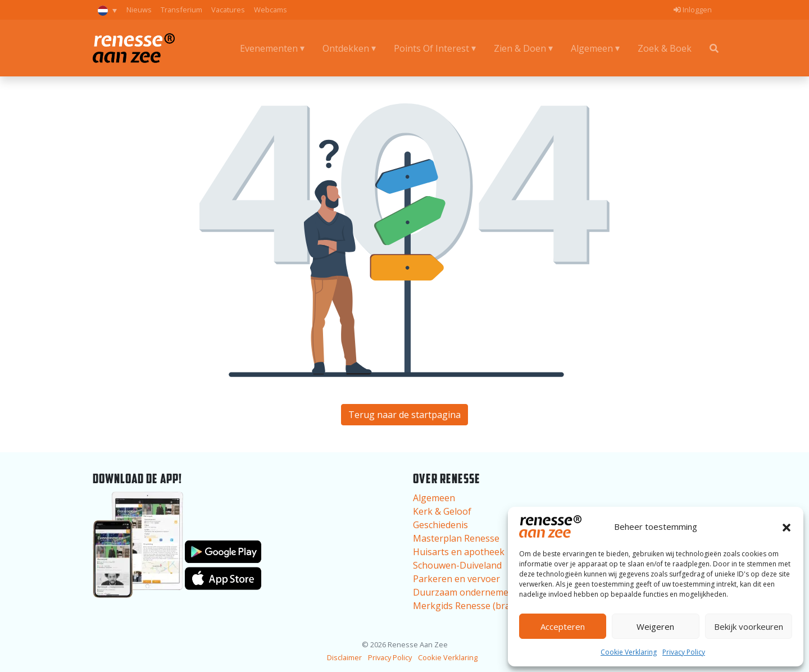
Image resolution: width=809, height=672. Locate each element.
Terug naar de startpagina (404, 415)
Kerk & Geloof (442, 511)
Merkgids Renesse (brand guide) (481, 606)
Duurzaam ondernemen (463, 592)
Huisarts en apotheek (459, 552)
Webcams (271, 10)
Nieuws (139, 10)
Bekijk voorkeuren (749, 626)
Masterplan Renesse (456, 538)
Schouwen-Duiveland (457, 565)
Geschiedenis (440, 525)
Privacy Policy (684, 652)
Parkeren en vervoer (456, 579)
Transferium (181, 10)
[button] (787, 526)
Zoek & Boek (665, 48)
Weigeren (655, 626)
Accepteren (563, 626)
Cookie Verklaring (629, 652)
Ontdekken (346, 48)
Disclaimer (344, 657)
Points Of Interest (431, 48)
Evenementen (269, 48)
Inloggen (693, 10)
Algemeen (592, 48)
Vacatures (228, 10)
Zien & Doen (520, 48)
